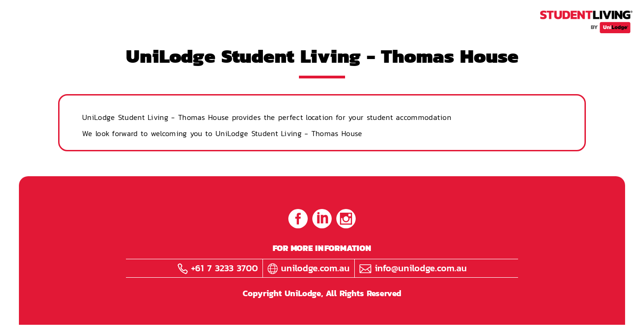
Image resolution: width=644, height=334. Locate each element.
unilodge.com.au (309, 268)
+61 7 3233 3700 (218, 268)
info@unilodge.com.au (413, 268)
